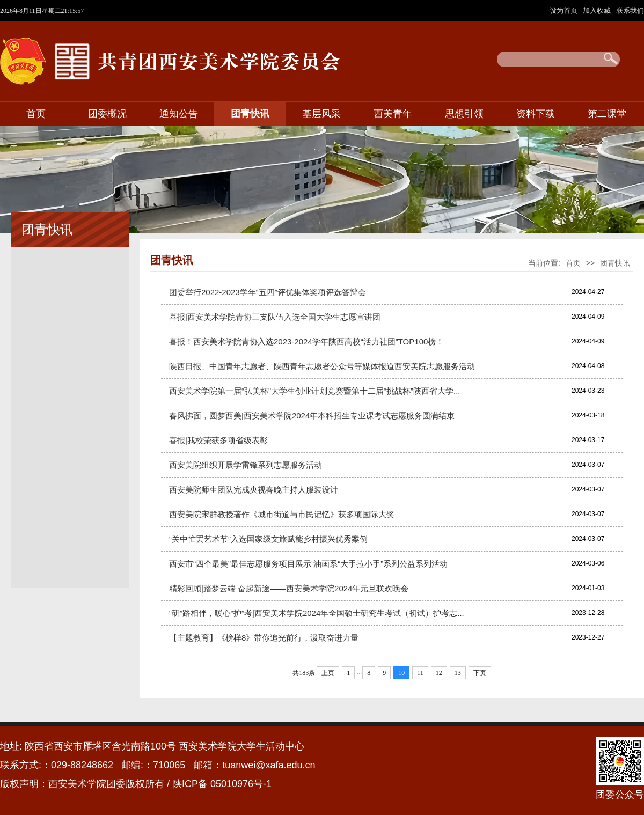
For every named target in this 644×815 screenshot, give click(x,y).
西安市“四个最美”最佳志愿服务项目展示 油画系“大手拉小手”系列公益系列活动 (308, 564)
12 (439, 673)
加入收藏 (598, 10)
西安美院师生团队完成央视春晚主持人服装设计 (254, 490)
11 (420, 673)
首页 (36, 114)
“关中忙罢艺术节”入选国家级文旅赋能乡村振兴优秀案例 (268, 539)
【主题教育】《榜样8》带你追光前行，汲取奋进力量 (264, 638)
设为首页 (565, 10)
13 (458, 673)
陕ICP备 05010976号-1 (223, 784)
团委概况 (107, 114)
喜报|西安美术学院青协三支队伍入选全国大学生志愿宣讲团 (275, 317)
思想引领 (464, 114)
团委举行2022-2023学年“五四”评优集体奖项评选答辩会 (268, 292)
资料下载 (536, 114)
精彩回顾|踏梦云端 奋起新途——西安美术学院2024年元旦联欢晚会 (289, 588)
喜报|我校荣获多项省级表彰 (218, 440)
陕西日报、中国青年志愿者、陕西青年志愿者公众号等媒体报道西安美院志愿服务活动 (322, 366)
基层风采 (321, 114)
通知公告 (179, 114)
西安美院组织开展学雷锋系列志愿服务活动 (246, 465)
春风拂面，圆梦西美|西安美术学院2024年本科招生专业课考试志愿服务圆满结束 (312, 416)
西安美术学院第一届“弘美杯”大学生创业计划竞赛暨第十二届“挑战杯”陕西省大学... (314, 391)
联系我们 (630, 10)
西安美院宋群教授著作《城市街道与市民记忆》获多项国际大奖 (282, 514)
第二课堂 (607, 114)
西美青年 (393, 114)
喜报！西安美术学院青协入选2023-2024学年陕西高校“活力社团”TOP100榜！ (306, 342)
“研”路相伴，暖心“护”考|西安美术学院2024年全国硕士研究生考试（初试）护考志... (317, 613)
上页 (328, 673)
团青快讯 (250, 114)
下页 (480, 673)
